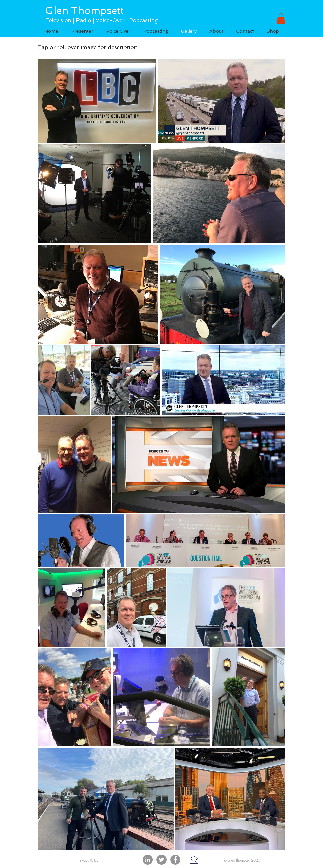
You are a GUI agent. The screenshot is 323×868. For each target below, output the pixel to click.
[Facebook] (175, 860)
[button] (281, 19)
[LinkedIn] (148, 860)
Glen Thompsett (84, 10)
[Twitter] (161, 860)
